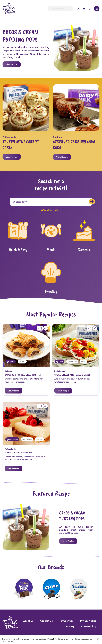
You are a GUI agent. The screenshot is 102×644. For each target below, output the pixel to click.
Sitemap (70, 626)
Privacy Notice (88, 621)
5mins (60, 362)
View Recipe (12, 64)
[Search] (51, 202)
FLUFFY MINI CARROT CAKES (21, 144)
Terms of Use (66, 621)
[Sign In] (79, 9)
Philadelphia (9, 137)
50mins (10, 362)
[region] (51, 640)
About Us (28, 621)
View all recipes (51, 210)
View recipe (13, 391)
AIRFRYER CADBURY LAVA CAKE (74, 144)
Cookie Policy (89, 626)
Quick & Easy (72, 362)
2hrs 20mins (12, 439)
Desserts (22, 362)
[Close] (98, 639)
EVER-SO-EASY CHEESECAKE (19, 453)
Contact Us (46, 621)
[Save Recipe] (41, 328)
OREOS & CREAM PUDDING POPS (21, 36)
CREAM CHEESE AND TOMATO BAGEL (72, 375)
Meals (83, 362)
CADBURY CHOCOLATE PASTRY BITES (23, 375)
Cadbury (58, 137)
